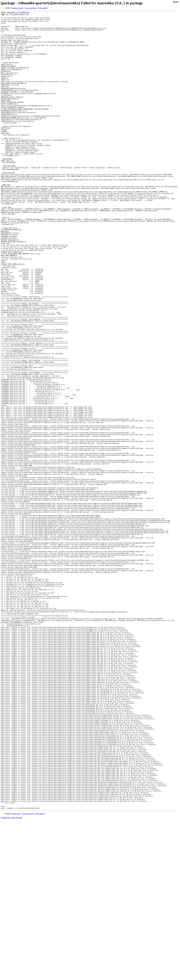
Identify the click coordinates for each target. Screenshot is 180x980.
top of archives (31, 8)
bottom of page (17, 8)
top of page (16, 972)
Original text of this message (11, 976)
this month (43, 8)
